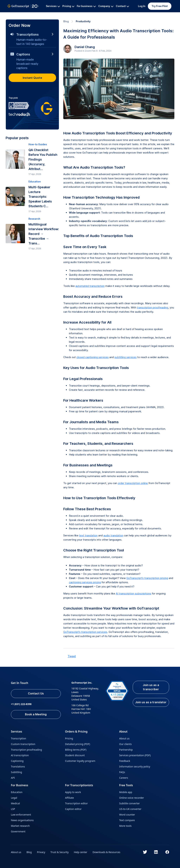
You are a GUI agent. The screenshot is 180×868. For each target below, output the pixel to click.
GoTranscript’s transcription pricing (147, 578)
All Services (34, 15)
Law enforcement (21, 815)
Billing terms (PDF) (76, 750)
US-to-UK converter (130, 809)
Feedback (125, 761)
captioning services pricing (85, 582)
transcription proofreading (153, 307)
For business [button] (86, 6)
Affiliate (69, 798)
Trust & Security (60, 852)
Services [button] (53, 6)
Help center (81, 852)
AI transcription (20, 755)
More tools (125, 826)
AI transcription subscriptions (134, 593)
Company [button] (106, 6)
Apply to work (73, 792)
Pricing (69, 738)
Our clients (125, 744)
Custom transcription (23, 744)
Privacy (41, 852)
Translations (18, 766)
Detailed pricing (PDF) (78, 744)
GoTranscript (15, 15)
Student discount (75, 755)
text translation (88, 535)
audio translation (113, 535)
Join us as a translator (151, 702)
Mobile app (126, 792)
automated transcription (90, 286)
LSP (13, 809)
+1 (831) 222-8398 (21, 704)
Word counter (127, 815)
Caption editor (73, 809)
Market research (20, 826)
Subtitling (16, 772)
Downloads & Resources (107, 852)
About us (124, 738)
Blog (66, 21)
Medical (15, 803)
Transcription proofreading (26, 750)
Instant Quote (32, 78)
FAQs (122, 772)
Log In (142, 6)
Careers (124, 778)
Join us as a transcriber (151, 687)
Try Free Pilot (160, 6)
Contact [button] (122, 6)
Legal (14, 798)
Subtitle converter (129, 803)
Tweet (72, 656)
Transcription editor (76, 803)
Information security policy (135, 766)
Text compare (127, 820)
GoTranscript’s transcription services (85, 632)
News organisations (22, 820)
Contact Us (36, 694)
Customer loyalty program (80, 761)
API (13, 778)
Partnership (126, 750)
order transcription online (133, 483)
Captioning (17, 761)
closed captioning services (93, 357)
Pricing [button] (68, 6)
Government (18, 831)
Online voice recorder (132, 798)
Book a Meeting (36, 714)
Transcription (18, 738)
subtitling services (126, 357)
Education (17, 792)
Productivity (83, 21)
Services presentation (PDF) (135, 755)
